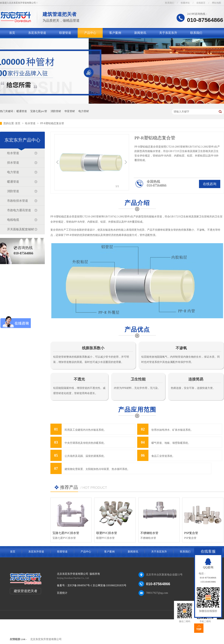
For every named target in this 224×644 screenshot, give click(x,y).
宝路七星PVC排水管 (66, 533)
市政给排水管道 (18, 201)
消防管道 (13, 191)
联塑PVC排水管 (107, 533)
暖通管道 (22, 111)
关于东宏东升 (168, 33)
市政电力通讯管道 (19, 210)
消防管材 (56, 111)
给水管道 (31, 123)
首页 (12, 33)
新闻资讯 (140, 33)
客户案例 (115, 33)
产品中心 (90, 33)
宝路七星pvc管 (39, 111)
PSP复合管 (191, 533)
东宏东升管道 (37, 33)
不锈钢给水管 (149, 533)
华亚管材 (70, 111)
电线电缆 (13, 220)
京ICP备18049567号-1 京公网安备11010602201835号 (97, 585)
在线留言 (201, 3)
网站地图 (217, 3)
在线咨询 (210, 184)
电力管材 (84, 111)
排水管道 (13, 163)
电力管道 (13, 172)
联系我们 (169, 3)
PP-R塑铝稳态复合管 (52, 123)
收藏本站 (185, 3)
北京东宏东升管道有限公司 (46, 639)
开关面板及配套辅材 (21, 229)
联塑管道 (65, 33)
